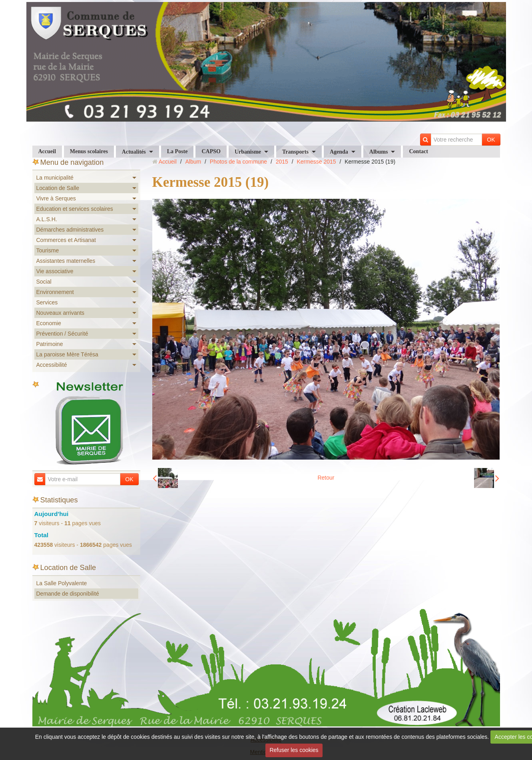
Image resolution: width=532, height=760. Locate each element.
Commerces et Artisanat (66, 240)
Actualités (134, 152)
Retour (326, 478)
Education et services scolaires (75, 209)
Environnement (55, 292)
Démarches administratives (70, 230)
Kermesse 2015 (317, 162)
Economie (49, 323)
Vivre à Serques (56, 198)
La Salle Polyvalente (62, 583)
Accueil (47, 151)
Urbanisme (248, 152)
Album (193, 162)
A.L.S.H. (47, 219)
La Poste (177, 151)
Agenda (339, 152)
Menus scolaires (89, 151)
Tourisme (48, 250)
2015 (282, 162)
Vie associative (55, 271)
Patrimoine (50, 344)
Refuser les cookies (294, 750)
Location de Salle (58, 188)
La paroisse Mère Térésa (67, 354)
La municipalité (55, 178)
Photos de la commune (238, 162)
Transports (295, 152)
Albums (379, 152)
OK (491, 140)
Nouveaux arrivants (61, 313)
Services (47, 302)
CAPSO (211, 151)
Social (44, 282)
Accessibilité (52, 365)
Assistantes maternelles (66, 261)
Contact (418, 151)
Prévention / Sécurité (62, 334)
